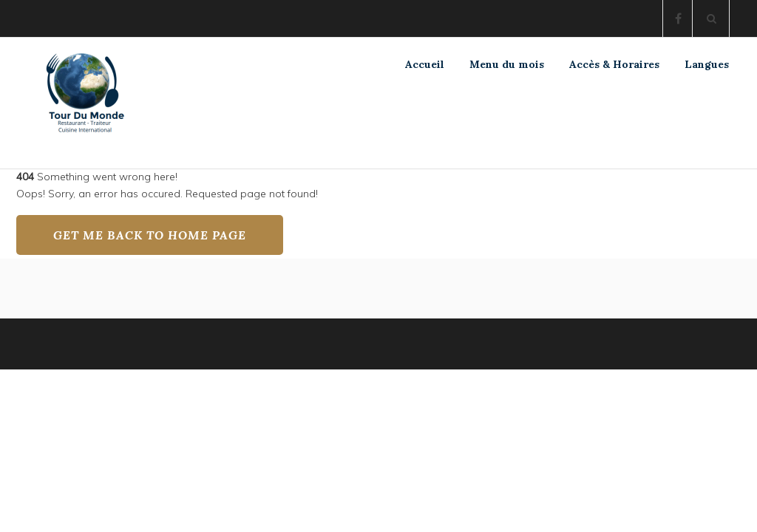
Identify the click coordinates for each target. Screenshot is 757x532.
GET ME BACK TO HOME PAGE (150, 235)
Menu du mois (507, 64)
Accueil (425, 64)
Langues (707, 64)
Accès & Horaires (614, 64)
